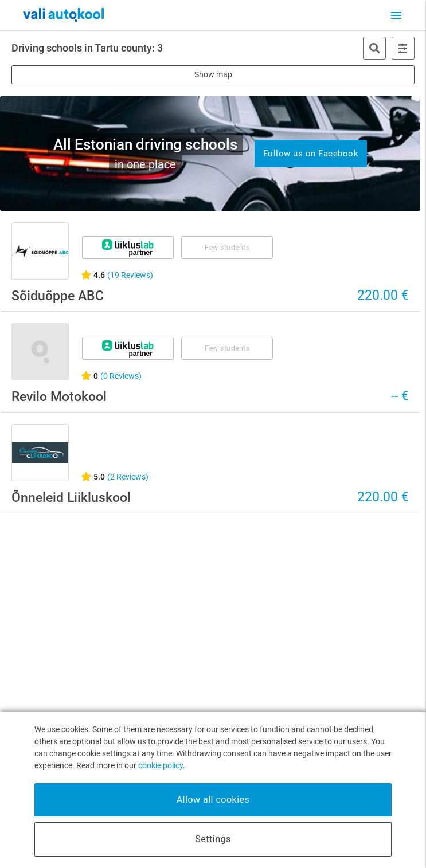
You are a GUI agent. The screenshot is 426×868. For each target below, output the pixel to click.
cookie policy (161, 765)
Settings (213, 839)
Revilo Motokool (59, 397)
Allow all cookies (213, 800)
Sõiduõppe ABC (58, 296)
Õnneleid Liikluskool (71, 498)
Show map (213, 74)
